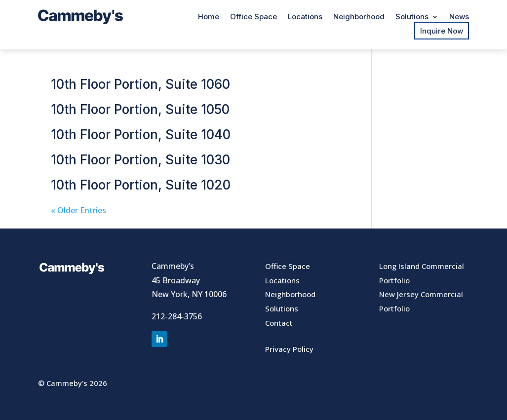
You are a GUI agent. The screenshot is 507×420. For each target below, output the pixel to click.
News (459, 17)
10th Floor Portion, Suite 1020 (141, 185)
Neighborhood (359, 17)
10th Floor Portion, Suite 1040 (141, 134)
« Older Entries (78, 210)
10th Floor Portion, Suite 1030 (140, 160)
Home (209, 17)
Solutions (412, 17)
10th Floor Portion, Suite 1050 (140, 109)
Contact (279, 323)
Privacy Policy (289, 349)
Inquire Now (442, 31)
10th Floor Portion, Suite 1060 (140, 84)
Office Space (253, 17)
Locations (305, 17)
